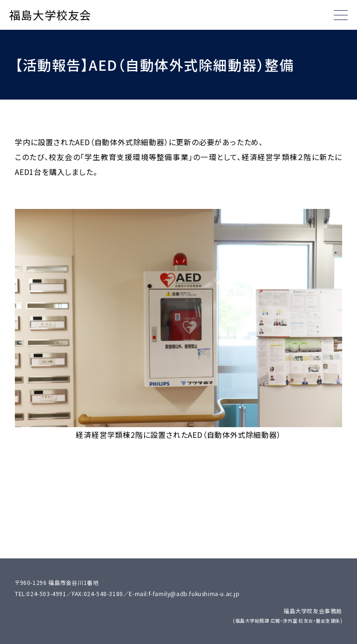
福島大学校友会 (50, 15)
